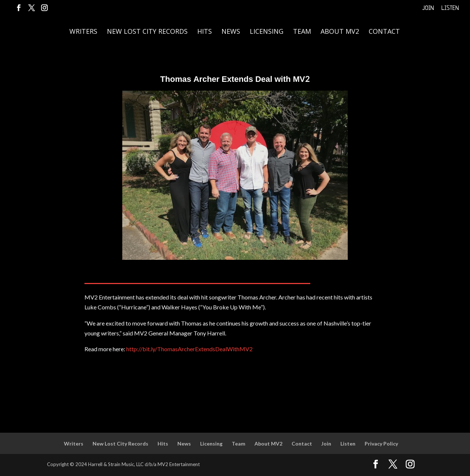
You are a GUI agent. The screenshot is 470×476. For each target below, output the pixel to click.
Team (302, 32)
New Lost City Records (147, 32)
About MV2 (340, 32)
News (231, 32)
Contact (384, 32)
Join (428, 8)
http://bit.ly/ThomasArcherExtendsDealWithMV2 (189, 349)
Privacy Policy (381, 444)
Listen (450, 8)
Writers (83, 32)
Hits (205, 32)
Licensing (267, 32)
